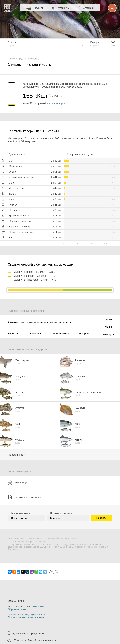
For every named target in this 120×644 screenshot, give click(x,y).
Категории (88, 8)
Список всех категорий (24, 497)
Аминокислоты (60, 334)
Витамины (36, 334)
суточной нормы (57, 103)
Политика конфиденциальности (26, 615)
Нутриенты (63, 8)
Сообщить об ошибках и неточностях (36, 640)
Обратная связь (17, 609)
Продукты (38, 8)
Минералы (84, 334)
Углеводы (108, 335)
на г (55, 96)
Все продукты (19, 482)
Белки (108, 319)
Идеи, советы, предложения (29, 633)
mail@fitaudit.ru (40, 607)
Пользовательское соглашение (26, 617)
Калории (13, 334)
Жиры (108, 327)
